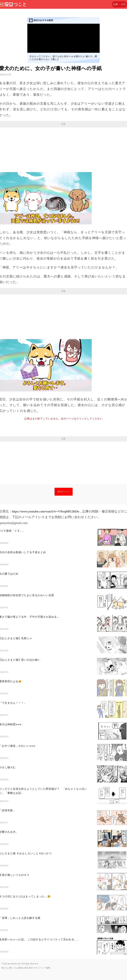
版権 (48, 968)
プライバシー (39, 968)
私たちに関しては (10, 968)
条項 (31, 968)
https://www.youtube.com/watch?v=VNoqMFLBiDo (46, 511)
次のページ (64, 492)
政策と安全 (23, 968)
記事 (116, 4)
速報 (123, 4)
